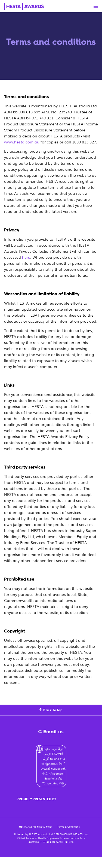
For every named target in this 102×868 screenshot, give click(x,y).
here (26, 257)
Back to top (51, 710)
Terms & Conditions (68, 827)
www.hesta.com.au (22, 142)
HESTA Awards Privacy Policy (36, 827)
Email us (51, 732)
